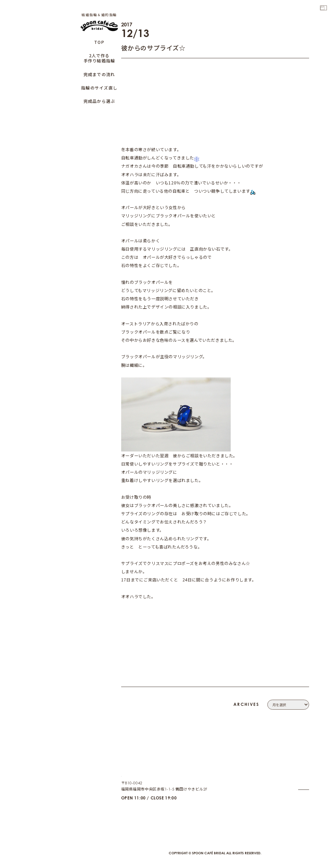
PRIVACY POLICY (293, 779)
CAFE (304, 808)
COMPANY (299, 764)
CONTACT (300, 772)
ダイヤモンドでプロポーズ (147, 571)
